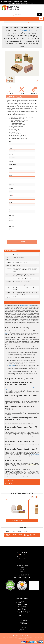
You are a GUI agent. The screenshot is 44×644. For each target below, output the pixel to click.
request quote (27, 3)
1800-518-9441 (23, 1)
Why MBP (33, 3)
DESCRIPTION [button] (9, 302)
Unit (10, 209)
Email (10, 148)
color (11, 175)
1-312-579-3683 (23, 624)
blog (22, 3)
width (11, 196)
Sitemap (22, 569)
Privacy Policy (22, 559)
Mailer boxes (12, 365)
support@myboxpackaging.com (10, 1)
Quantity (11, 215)
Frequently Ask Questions (22, 565)
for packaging (33, 475)
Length (11, 189)
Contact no (12, 155)
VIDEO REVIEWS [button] (9, 483)
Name (10, 141)
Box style (12, 162)
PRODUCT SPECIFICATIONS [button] (12, 251)
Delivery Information (22, 557)
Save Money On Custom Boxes (18, 137)
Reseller (22, 563)
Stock (11, 169)
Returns (22, 567)
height (11, 202)
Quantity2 (12, 226)
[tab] (22, 251)
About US (22, 555)
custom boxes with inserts (26, 306)
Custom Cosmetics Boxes (15, 351)
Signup (10, 3)
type (10, 182)
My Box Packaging (24, 30)
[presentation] (18, 235)
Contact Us (18, 3)
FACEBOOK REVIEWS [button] (10, 480)
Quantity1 (12, 221)
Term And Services (22, 561)
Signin (14, 3)
